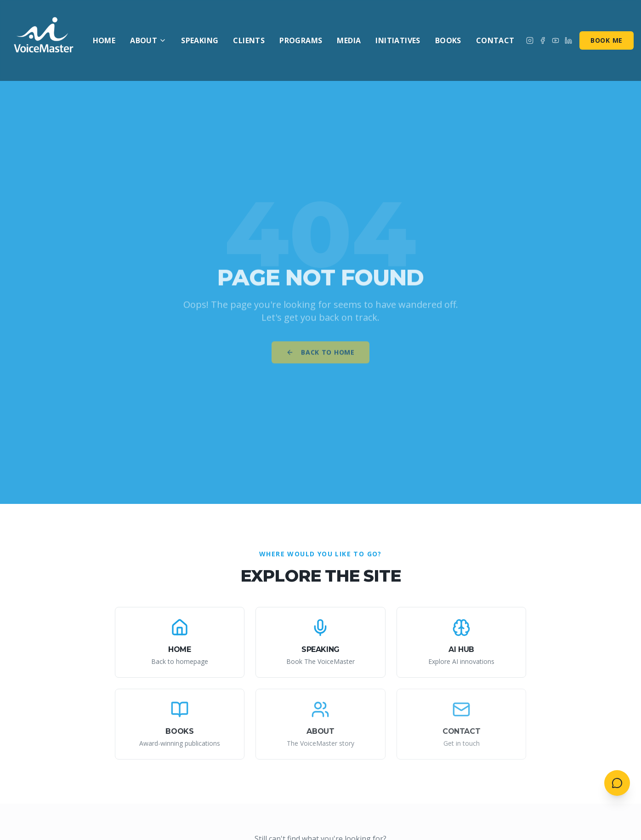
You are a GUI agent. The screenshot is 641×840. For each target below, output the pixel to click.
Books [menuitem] (448, 40)
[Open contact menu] (617, 783)
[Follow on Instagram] (530, 40)
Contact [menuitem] (495, 40)
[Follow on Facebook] (543, 40)
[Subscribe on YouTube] (556, 40)
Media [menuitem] (349, 40)
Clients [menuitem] (249, 40)
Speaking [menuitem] (200, 40)
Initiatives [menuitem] (398, 40)
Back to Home (320, 356)
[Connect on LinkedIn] (568, 40)
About (148, 40)
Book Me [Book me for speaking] (607, 40)
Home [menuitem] (104, 40)
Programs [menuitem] (301, 40)
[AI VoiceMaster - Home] (44, 40)
